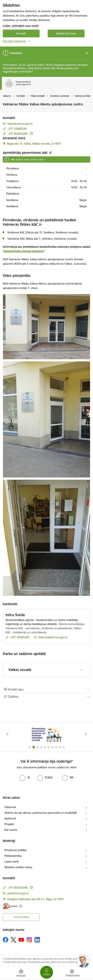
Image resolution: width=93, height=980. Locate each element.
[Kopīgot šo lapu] (46, 697)
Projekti (9, 824)
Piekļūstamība (13, 856)
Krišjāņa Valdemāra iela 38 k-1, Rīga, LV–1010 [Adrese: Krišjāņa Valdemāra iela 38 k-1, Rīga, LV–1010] (35, 899)
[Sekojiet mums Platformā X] (13, 940)
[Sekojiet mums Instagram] (29, 940)
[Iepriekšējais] (7, 734)
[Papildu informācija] (31, 133)
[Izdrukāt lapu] (46, 689)
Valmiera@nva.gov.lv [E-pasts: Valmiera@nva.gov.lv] (20, 124)
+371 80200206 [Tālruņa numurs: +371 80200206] (17, 134)
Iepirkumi (10, 818)
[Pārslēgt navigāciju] (47, 972)
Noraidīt (21, 33)
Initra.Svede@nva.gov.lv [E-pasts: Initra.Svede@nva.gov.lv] (53, 637)
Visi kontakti (21, 917)
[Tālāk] (86, 734)
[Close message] (87, 53)
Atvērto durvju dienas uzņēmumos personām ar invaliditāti (41, 813)
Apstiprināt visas (66, 33)
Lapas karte (12, 861)
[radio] (25, 777)
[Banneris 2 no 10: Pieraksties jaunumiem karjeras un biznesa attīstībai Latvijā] (47, 734)
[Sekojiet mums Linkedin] (37, 940)
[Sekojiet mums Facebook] (6, 940)
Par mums (11, 830)
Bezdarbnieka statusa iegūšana (24, 251)
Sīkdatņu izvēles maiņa (18, 867)
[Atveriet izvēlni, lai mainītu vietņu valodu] (21, 974)
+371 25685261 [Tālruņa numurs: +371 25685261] (17, 129)
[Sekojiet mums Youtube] (21, 940)
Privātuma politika (15, 850)
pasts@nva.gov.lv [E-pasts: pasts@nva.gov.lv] (18, 893)
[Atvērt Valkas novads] (81, 670)
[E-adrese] (10, 906)
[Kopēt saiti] (50, 153)
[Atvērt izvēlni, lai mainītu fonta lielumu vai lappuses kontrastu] (72, 974)
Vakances (10, 807)
